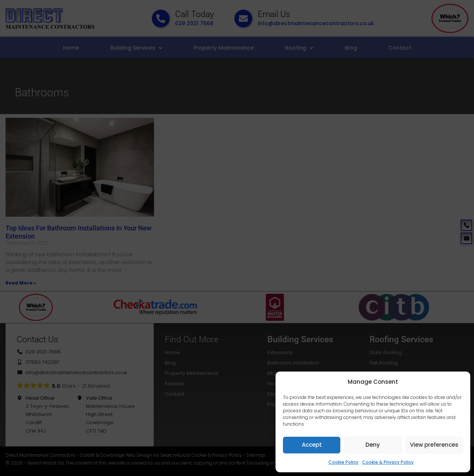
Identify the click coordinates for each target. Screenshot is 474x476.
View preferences (434, 445)
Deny (373, 445)
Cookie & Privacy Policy (388, 462)
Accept (312, 445)
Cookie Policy (343, 462)
